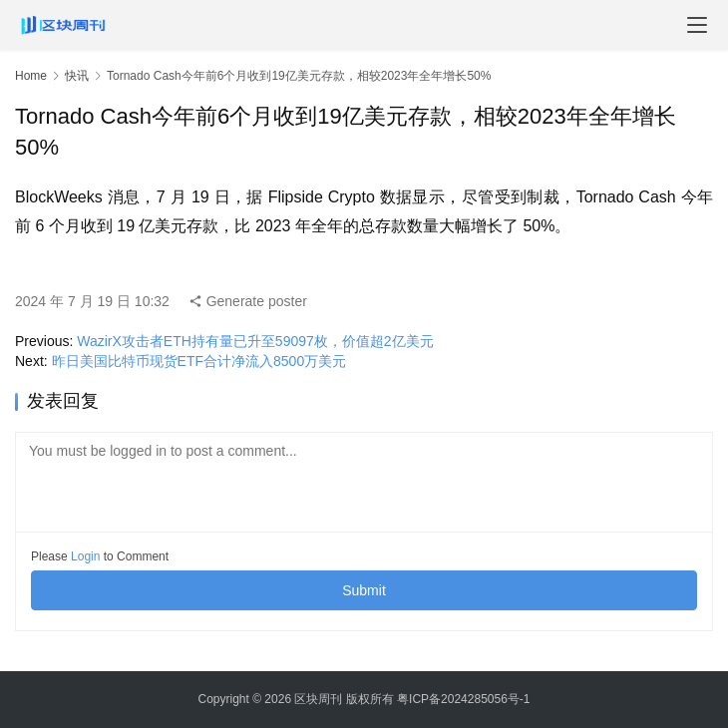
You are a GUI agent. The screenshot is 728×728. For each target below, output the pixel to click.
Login (85, 556)
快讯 (77, 76)
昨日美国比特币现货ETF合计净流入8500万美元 (199, 361)
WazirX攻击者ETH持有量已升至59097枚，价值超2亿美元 (255, 341)
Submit (364, 590)
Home (31, 76)
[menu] (697, 25)
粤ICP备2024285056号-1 (463, 699)
